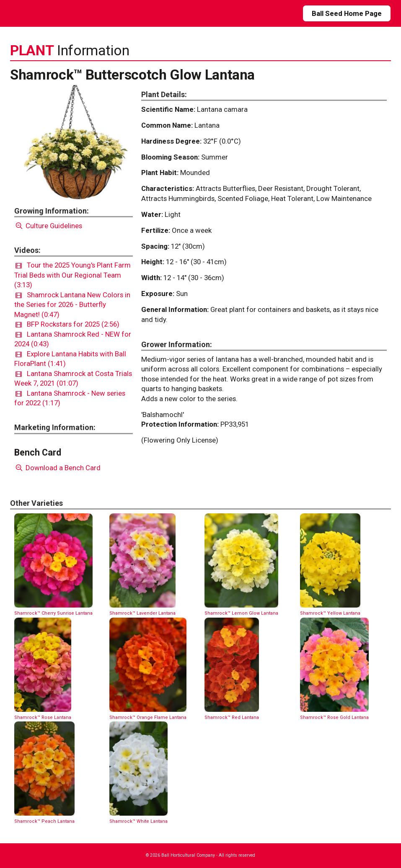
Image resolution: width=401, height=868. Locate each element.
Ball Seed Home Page (347, 13)
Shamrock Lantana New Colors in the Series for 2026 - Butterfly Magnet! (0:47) (72, 305)
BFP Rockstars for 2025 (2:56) (67, 324)
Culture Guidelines (48, 226)
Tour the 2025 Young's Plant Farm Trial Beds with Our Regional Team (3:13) (72, 275)
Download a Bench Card (58, 468)
